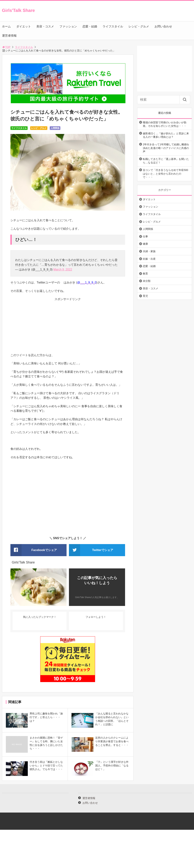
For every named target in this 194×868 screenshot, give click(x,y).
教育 (145, 274)
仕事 (145, 236)
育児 (145, 296)
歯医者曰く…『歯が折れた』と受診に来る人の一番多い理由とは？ (166, 135)
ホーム (6, 26)
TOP (6, 47)
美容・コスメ (45, 26)
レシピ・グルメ (139, 26)
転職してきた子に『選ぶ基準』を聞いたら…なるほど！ (166, 161)
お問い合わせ (163, 26)
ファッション (68, 26)
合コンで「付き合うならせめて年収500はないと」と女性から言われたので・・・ (165, 174)
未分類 (147, 281)
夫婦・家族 (149, 251)
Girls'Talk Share (18, 10)
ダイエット (24, 26)
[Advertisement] (68, 327)
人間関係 (55, 128)
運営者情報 (9, 36)
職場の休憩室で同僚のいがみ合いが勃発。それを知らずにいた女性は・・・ (165, 124)
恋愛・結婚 (90, 26)
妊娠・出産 (149, 259)
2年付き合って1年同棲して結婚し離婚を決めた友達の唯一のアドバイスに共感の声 (166, 148)
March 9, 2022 (63, 269)
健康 (145, 244)
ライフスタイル (113, 26)
